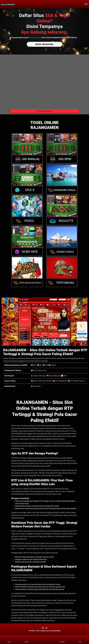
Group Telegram (35, 37)
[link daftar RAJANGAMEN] (27, 640)
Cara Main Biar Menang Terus (44, 111)
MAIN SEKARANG (44, 44)
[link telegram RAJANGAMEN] (43, 628)
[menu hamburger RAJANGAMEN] (86, 4)
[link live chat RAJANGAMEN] (47, 628)
